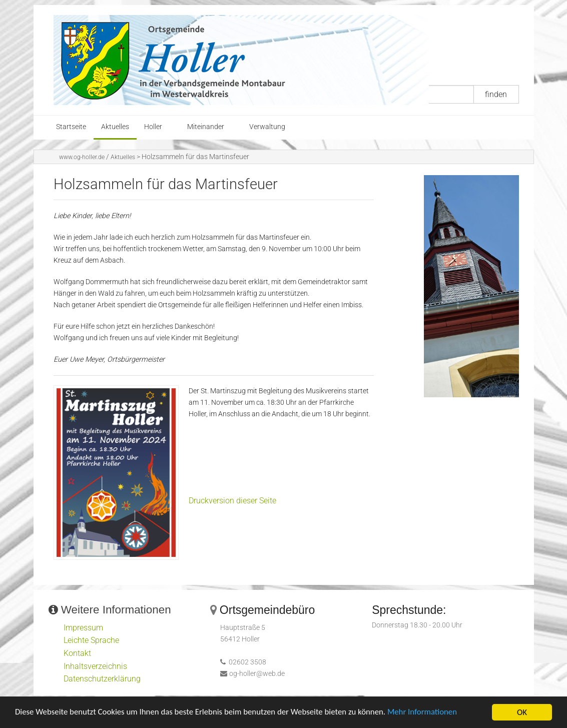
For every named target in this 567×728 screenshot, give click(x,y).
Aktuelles (115, 127)
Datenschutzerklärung (102, 679)
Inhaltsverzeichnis (95, 666)
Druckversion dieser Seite (232, 501)
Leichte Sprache (91, 640)
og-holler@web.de (257, 674)
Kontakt (77, 653)
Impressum (83, 628)
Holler (153, 127)
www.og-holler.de (82, 157)
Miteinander (206, 127)
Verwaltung (267, 127)
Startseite (71, 127)
